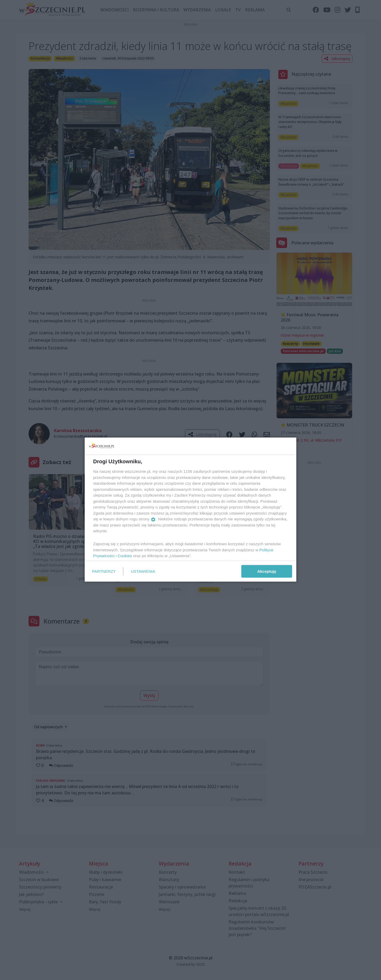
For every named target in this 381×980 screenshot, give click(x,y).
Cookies (125, 556)
